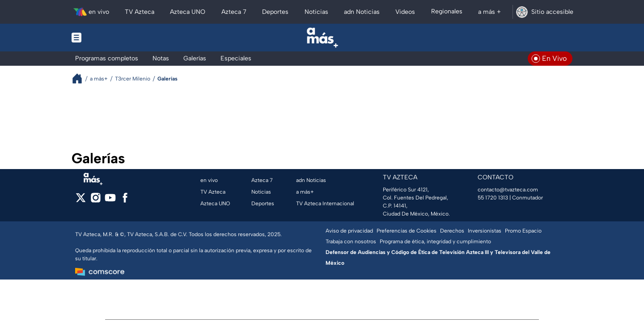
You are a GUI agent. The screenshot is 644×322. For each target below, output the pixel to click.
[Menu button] (107, 38)
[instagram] (95, 201)
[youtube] (110, 201)
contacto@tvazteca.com (508, 190)
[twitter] (81, 201)
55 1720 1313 (493, 198)
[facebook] (125, 201)
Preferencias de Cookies (407, 231)
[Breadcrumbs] (81, 78)
